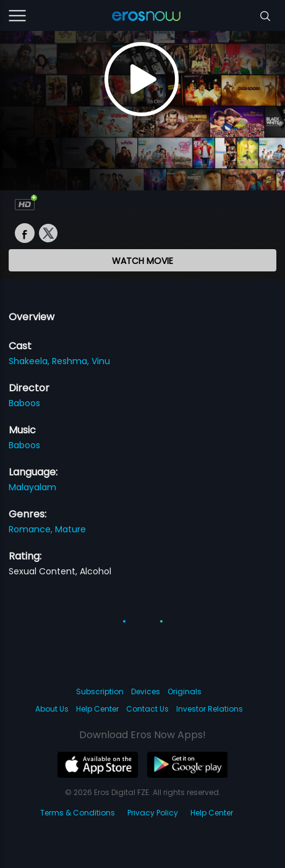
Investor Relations (210, 709)
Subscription (100, 691)
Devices (146, 691)
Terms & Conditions (78, 813)
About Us (52, 709)
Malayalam (32, 487)
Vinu (101, 361)
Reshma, (72, 361)
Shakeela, (30, 361)
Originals (185, 691)
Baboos (24, 403)
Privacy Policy (153, 813)
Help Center (97, 709)
